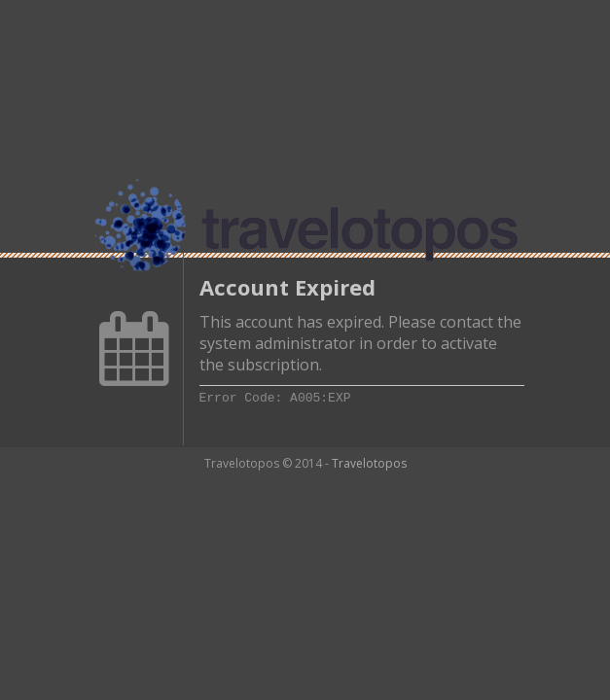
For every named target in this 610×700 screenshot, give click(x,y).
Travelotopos (369, 463)
